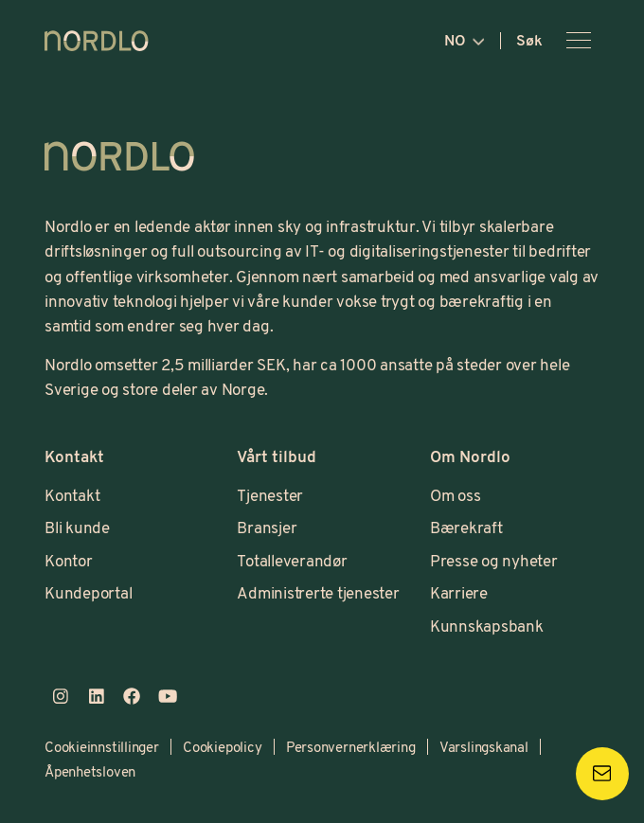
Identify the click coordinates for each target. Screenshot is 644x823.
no (465, 40)
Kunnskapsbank (487, 626)
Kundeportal (88, 592)
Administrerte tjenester (318, 592)
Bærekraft (466, 527)
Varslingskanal (484, 747)
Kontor (69, 560)
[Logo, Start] (119, 156)
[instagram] (61, 697)
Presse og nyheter (494, 560)
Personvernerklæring (351, 747)
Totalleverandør (292, 560)
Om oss (456, 495)
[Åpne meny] (579, 41)
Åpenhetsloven (90, 771)
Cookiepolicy (222, 747)
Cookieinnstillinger (102, 747)
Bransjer (267, 527)
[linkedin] (97, 697)
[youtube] (168, 697)
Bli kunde (77, 527)
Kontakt (72, 495)
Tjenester (270, 495)
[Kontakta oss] (602, 774)
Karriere (459, 592)
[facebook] (132, 697)
